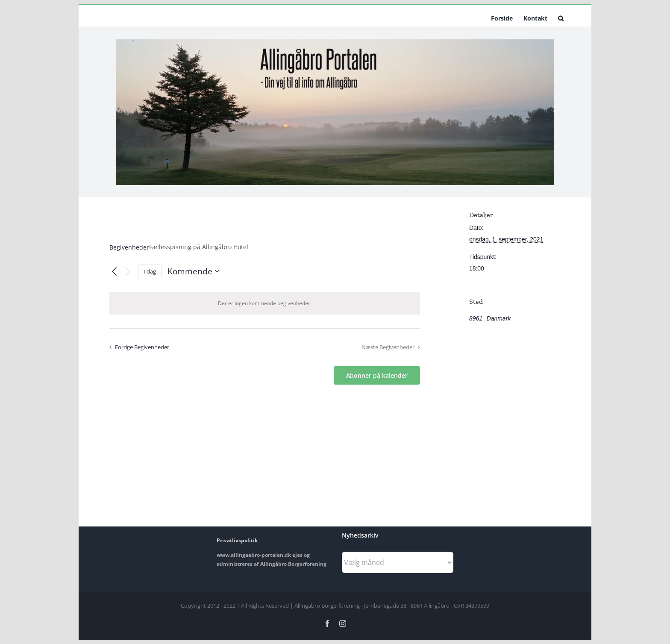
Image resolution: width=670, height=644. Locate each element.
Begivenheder (129, 247)
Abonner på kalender (377, 375)
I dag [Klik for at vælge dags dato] (150, 271)
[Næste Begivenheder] (128, 271)
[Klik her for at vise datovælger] (195, 271)
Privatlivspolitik (237, 540)
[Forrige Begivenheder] (114, 272)
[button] (561, 18)
